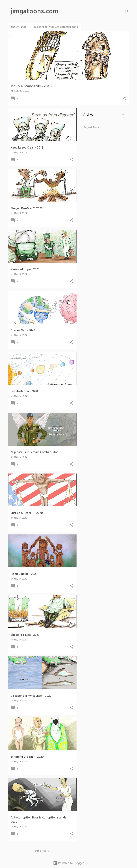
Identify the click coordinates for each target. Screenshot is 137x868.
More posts (42, 851)
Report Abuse (92, 127)
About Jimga (19, 27)
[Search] (127, 11)
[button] (124, 99)
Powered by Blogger (68, 863)
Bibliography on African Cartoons (56, 27)
